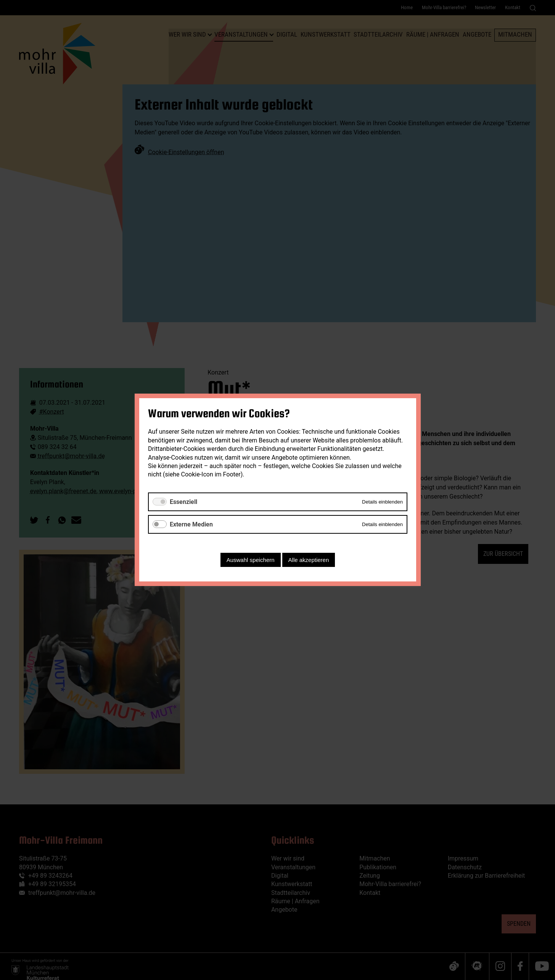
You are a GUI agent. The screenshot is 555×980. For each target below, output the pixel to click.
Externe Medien (191, 524)
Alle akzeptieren (308, 560)
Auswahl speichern (250, 560)
